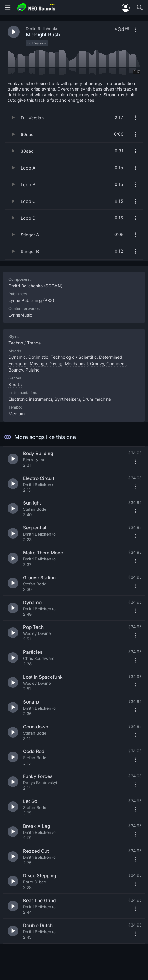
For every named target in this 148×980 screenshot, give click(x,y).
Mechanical (76, 363)
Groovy (97, 363)
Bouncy (16, 370)
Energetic (18, 363)
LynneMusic (20, 315)
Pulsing (33, 370)
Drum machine (97, 399)
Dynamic (17, 357)
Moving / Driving (46, 363)
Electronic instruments (30, 399)
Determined (111, 357)
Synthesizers (67, 399)
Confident (116, 363)
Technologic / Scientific (74, 357)
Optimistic (38, 357)
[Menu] (8, 8)
